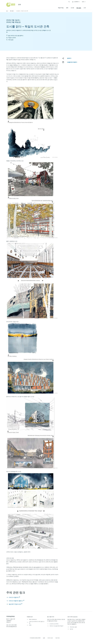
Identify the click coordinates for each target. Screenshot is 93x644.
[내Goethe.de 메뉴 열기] (76, 2)
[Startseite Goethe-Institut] (11, 5)
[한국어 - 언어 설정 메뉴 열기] (84, 2)
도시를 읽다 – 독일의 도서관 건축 (22, 11)
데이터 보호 (50, 637)
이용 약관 (58, 637)
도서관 (72, 8)
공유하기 (69, 58)
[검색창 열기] (69, 2)
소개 (85, 8)
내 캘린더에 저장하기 (72, 62)
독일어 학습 (61, 8)
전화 (11, 625)
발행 (44, 637)
